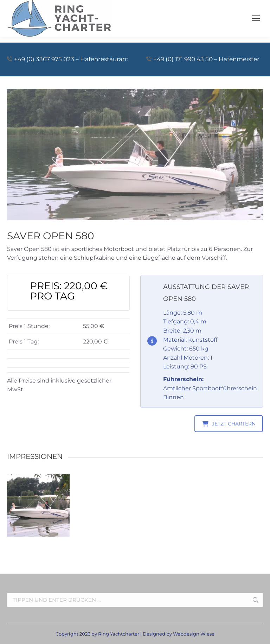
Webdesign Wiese (194, 634)
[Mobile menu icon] (256, 18)
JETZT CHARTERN (229, 424)
